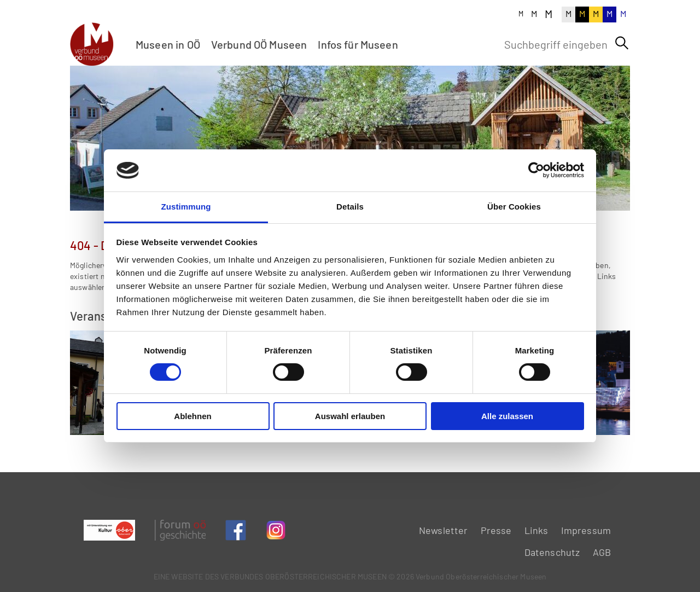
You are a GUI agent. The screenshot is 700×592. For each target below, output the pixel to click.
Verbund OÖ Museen (259, 44)
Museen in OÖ (168, 44)
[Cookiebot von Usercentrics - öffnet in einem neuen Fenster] (536, 170)
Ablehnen (192, 416)
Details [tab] (350, 207)
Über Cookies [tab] (514, 207)
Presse (496, 530)
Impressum (586, 530)
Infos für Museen (358, 44)
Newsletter (444, 530)
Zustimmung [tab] (186, 207)
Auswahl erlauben (350, 416)
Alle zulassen (507, 416)
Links (536, 530)
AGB (602, 552)
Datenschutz (552, 552)
